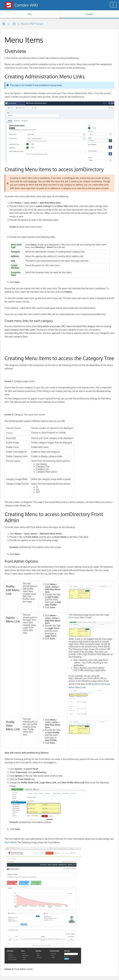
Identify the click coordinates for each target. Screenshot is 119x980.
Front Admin (11, 842)
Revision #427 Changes (32, 24)
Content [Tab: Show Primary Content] (89, 14)
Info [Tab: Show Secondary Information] (30, 14)
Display (9, 433)
